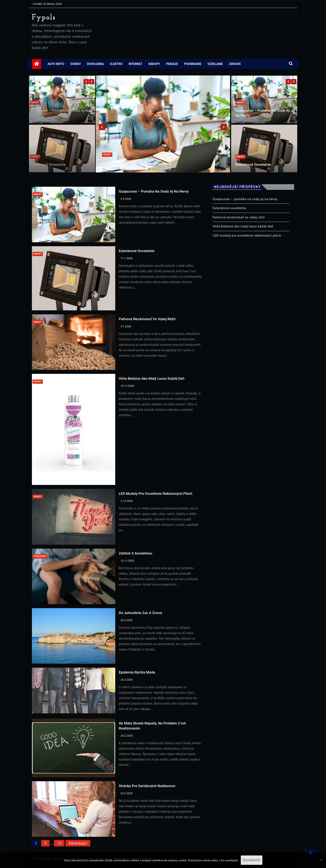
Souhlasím (252, 860)
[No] (321, 860)
